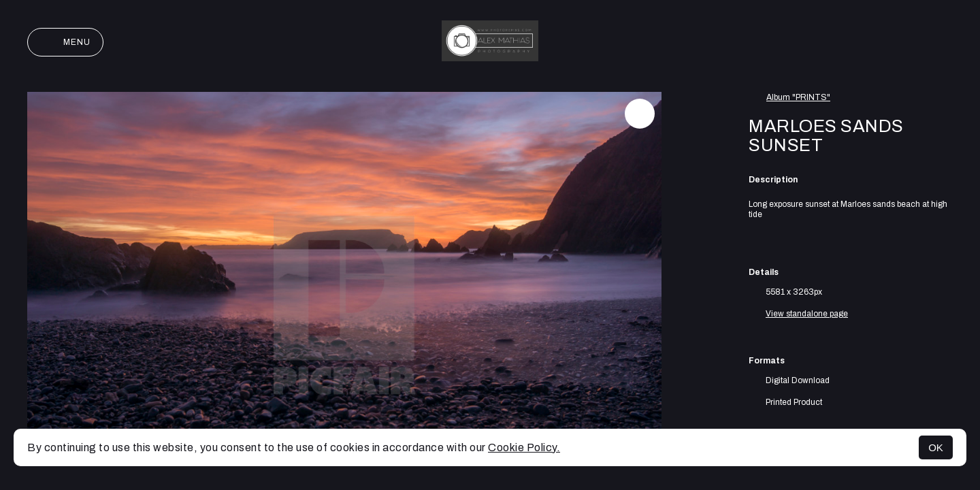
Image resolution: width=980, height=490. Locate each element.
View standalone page (807, 314)
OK (936, 447)
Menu (65, 42)
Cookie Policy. (524, 447)
